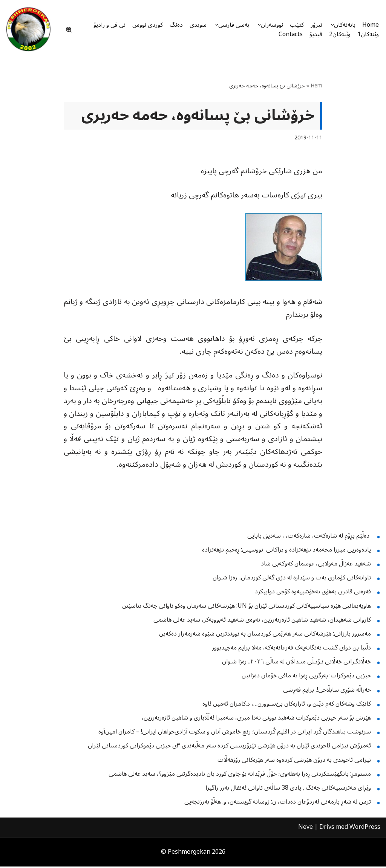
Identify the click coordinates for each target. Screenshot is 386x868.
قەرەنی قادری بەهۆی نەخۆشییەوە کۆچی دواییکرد (313, 593)
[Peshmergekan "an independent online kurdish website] (28, 29)
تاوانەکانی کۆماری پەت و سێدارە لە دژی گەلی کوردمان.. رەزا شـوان (292, 579)
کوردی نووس (143, 25)
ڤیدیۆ (316, 34)
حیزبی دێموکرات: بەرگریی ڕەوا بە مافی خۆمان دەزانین (306, 677)
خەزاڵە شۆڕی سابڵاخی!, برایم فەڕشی (327, 691)
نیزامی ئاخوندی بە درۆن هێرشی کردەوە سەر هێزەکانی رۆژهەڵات (294, 761)
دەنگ (172, 25)
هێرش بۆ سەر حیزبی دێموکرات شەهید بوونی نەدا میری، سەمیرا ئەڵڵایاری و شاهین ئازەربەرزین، (256, 719)
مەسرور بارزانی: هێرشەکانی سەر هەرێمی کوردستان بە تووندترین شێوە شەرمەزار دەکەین (265, 635)
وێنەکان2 (340, 34)
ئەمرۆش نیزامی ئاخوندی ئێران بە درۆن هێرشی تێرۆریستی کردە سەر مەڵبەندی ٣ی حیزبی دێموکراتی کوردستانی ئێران (229, 747)
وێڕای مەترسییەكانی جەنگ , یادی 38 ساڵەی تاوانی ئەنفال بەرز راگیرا (288, 789)
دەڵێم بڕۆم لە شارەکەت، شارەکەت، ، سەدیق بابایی (309, 537)
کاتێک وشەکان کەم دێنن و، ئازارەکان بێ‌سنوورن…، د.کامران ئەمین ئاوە (287, 705)
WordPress (365, 829)
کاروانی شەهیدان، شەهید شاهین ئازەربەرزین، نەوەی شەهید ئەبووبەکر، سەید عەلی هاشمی (262, 621)
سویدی (195, 25)
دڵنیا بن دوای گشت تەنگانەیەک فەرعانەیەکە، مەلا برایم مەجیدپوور (291, 649)
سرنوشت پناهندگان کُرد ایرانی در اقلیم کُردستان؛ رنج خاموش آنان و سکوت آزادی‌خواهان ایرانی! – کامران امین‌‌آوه (235, 734)
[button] (332, 25)
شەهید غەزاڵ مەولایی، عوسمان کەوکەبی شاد (316, 565)
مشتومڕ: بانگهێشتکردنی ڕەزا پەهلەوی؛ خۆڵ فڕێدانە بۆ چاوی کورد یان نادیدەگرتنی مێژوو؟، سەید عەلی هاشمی (240, 775)
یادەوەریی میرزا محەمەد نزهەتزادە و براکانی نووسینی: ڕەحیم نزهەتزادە (286, 551)
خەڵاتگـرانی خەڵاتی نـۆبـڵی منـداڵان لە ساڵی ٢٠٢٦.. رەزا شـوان (296, 663)
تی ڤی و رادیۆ (104, 25)
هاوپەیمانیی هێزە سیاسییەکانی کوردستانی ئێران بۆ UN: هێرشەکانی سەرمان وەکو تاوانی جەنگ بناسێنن (247, 607)
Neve (306, 829)
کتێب (296, 25)
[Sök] (69, 30)
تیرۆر (316, 25)
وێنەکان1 (368, 34)
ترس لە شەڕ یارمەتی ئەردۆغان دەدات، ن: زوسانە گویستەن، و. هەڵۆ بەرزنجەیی (278, 803)
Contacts (290, 34)
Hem (316, 86)
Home (371, 25)
